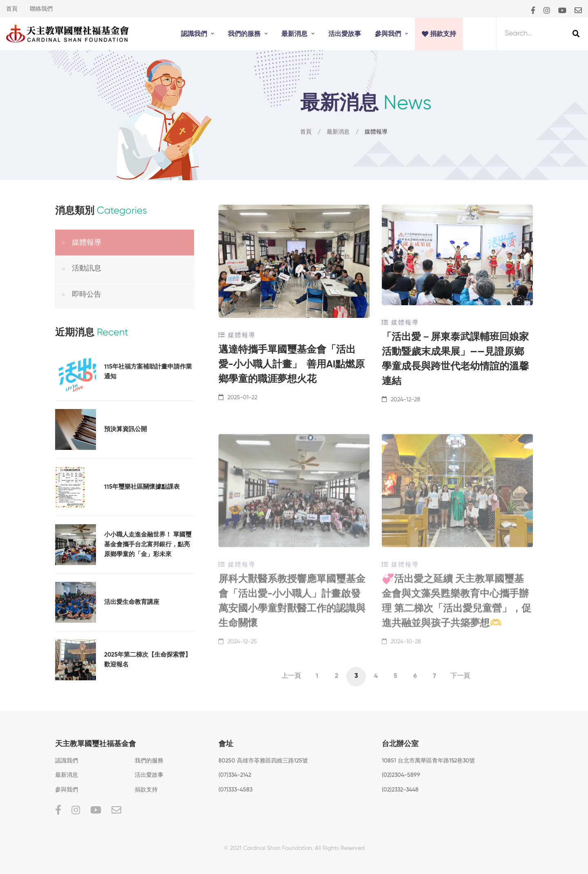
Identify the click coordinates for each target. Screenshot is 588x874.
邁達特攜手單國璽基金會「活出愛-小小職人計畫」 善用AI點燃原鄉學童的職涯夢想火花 (292, 365)
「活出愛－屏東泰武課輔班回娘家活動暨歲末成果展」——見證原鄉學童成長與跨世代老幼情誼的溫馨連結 (455, 360)
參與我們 (67, 790)
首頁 (12, 9)
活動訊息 (87, 268)
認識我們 (67, 761)
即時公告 (87, 295)
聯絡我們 (41, 9)
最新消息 (338, 132)
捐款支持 (146, 790)
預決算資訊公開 (126, 429)
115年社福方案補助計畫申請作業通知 (148, 372)
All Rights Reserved (340, 848)
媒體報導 (237, 335)
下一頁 (460, 676)
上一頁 (291, 676)
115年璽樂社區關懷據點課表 (142, 487)
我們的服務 (149, 761)
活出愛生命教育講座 (132, 602)
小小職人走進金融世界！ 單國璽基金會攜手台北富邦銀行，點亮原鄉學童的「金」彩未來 (148, 544)
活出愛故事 (149, 775)
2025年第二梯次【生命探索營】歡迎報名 (148, 660)
